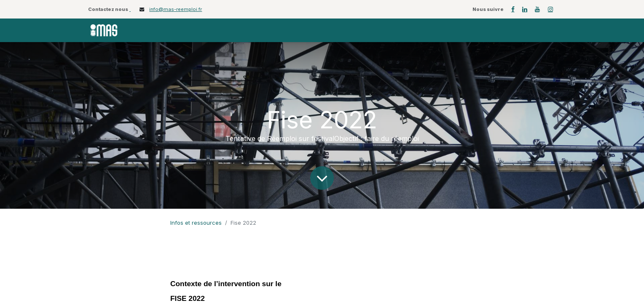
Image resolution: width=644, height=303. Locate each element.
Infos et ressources (196, 223)
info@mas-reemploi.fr (176, 9)
